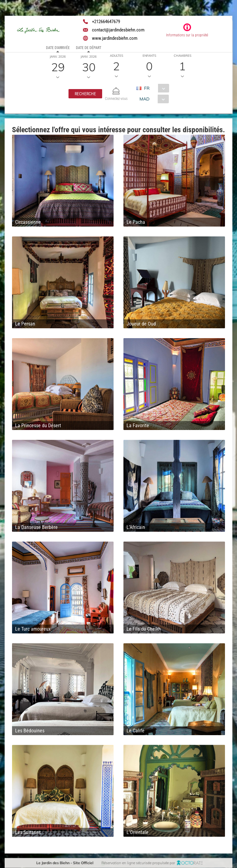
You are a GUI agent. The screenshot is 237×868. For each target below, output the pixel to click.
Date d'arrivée (58, 48)
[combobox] (155, 88)
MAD (144, 99)
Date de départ (89, 48)
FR (147, 88)
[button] (85, 94)
